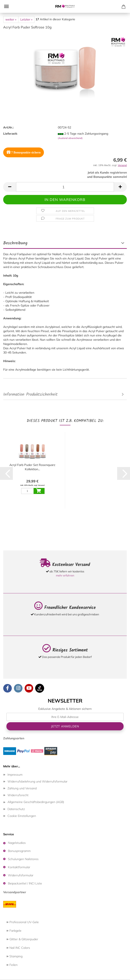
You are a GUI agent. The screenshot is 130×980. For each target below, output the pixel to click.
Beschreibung (15, 243)
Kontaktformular (19, 867)
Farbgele (14, 931)
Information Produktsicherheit (30, 395)
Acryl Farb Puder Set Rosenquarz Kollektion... (32, 467)
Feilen (12, 965)
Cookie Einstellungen (22, 816)
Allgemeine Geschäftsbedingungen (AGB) (36, 802)
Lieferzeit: (10, 134)
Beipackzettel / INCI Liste (25, 883)
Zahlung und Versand (22, 788)
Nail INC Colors (18, 948)
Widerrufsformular (21, 875)
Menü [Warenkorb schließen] (6, 6)
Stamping (14, 956)
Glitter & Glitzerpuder (22, 939)
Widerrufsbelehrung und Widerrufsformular (37, 781)
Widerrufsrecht (18, 795)
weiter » (11, 19)
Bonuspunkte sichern (24, 152)
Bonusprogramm (19, 851)
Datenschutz (16, 809)
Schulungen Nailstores (23, 859)
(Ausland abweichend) (70, 138)
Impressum (15, 775)
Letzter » (26, 19)
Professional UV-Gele (23, 922)
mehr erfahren (65, 575)
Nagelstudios (17, 843)
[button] (10, 187)
